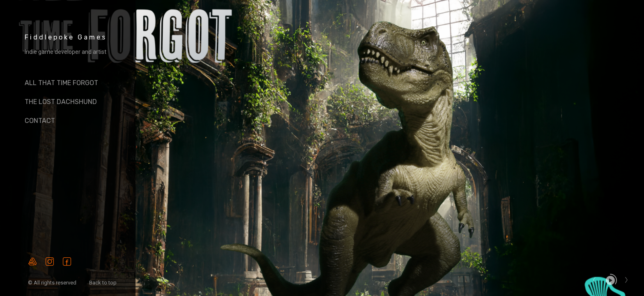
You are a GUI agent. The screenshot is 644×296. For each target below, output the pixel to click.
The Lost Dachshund (61, 102)
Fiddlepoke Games (66, 37)
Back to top (103, 283)
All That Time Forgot (61, 83)
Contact (40, 121)
